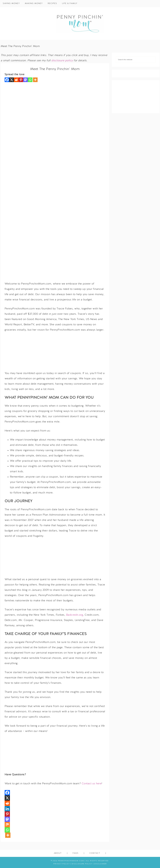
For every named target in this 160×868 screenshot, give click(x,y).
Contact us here (92, 784)
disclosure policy (62, 61)
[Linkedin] (7, 809)
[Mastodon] (25, 80)
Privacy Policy (62, 864)
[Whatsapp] (30, 80)
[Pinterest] (21, 80)
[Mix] (7, 825)
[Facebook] (7, 80)
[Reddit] (16, 80)
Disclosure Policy (82, 864)
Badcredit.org (75, 615)
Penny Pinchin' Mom (80, 23)
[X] (12, 80)
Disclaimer (101, 864)
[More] (35, 80)
